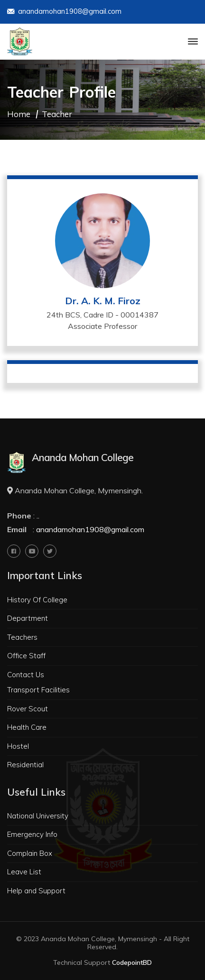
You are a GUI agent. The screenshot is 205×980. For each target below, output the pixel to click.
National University (38, 816)
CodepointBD (132, 962)
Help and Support (36, 891)
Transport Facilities (38, 690)
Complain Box (30, 853)
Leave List (24, 872)
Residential (25, 765)
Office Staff (26, 656)
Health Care (27, 727)
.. (38, 516)
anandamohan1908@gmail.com (64, 12)
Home (19, 114)
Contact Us (26, 675)
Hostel (18, 746)
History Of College (37, 600)
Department (28, 618)
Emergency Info (32, 834)
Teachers (22, 637)
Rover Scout (28, 709)
